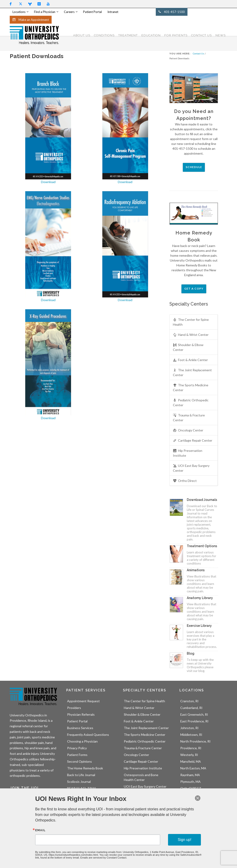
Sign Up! (20, 829)
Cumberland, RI (191, 708)
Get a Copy (194, 289)
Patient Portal (77, 721)
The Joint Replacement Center (192, 372)
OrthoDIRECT (191, 788)
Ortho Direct (185, 481)
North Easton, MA (193, 768)
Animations (196, 570)
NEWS (221, 35)
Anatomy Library (200, 598)
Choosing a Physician (82, 741)
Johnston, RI (189, 728)
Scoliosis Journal (79, 782)
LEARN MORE (199, 829)
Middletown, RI (191, 735)
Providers (74, 708)
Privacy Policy (77, 748)
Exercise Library (199, 626)
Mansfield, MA (191, 761)
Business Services (80, 728)
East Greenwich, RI (194, 714)
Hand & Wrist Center (191, 335)
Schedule (194, 167)
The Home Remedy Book (85, 768)
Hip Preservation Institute (188, 453)
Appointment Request (83, 701)
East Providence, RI (194, 721)
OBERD (73, 795)
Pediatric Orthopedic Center (191, 402)
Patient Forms (77, 755)
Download (48, 182)
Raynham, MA (190, 775)
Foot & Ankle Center (190, 360)
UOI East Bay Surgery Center (191, 468)
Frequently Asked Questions (88, 735)
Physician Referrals (81, 714)
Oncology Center (188, 430)
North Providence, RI (195, 741)
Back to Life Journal (81, 775)
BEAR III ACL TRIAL (82, 788)
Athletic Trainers (136, 800)
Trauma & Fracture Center (189, 417)
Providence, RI (191, 748)
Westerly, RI (189, 755)
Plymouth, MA (190, 782)
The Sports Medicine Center (191, 387)
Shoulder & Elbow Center (188, 347)
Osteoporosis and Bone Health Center (141, 777)
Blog (191, 653)
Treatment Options (202, 546)
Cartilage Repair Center (193, 441)
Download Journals (202, 500)
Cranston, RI (189, 701)
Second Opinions (80, 761)
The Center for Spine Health (191, 322)
